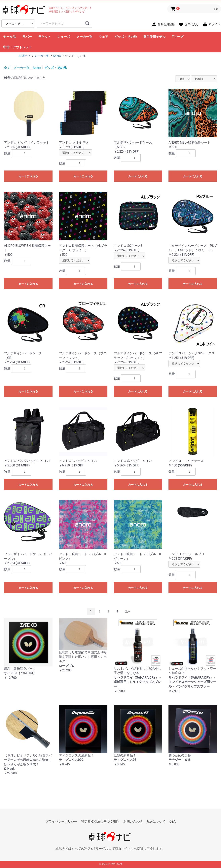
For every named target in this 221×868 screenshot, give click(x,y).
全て (7, 68)
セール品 (10, 37)
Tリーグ (178, 37)
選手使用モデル (154, 37)
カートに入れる (28, 176)
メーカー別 (84, 37)
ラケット (45, 37)
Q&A (173, 821)
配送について (156, 821)
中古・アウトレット (18, 47)
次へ (128, 611)
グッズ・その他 (126, 37)
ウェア (103, 37)
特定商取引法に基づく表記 (100, 821)
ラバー (27, 37)
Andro (37, 68)
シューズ (64, 37)
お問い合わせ (133, 821)
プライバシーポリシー (61, 821)
